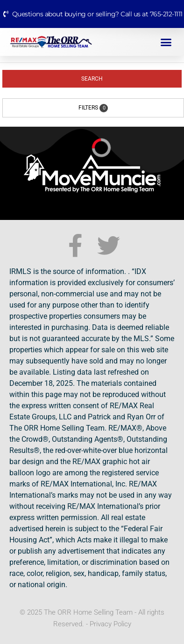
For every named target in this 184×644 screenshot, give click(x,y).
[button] (166, 42)
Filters (93, 108)
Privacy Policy (110, 624)
